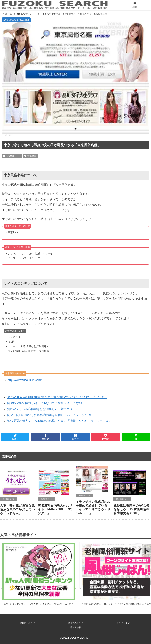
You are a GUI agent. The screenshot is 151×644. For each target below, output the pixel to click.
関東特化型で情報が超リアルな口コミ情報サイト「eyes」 (46, 403)
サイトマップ (123, 623)
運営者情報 (75, 627)
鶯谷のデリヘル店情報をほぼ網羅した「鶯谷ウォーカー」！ (47, 409)
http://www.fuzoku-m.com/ (25, 380)
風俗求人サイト (75, 623)
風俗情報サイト (12, 156)
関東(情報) (31, 156)
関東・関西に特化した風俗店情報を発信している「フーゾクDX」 (51, 415)
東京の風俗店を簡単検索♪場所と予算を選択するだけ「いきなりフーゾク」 (57, 397)
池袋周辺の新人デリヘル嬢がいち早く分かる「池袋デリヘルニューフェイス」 (59, 421)
